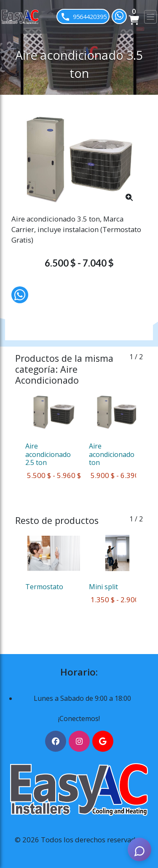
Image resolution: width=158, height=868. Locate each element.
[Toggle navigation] (150, 17)
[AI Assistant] (139, 849)
